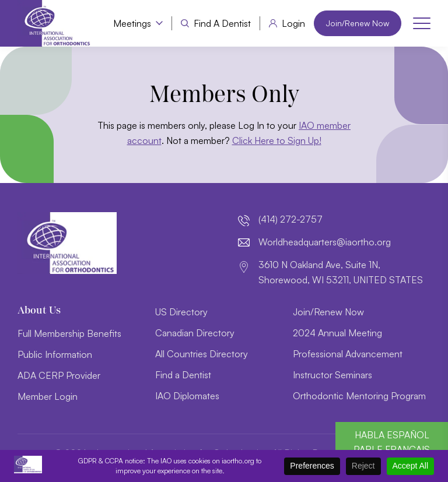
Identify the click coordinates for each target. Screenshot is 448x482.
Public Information (55, 354)
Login (293, 23)
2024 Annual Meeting (337, 333)
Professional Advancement (348, 354)
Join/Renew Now (358, 23)
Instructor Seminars (332, 375)
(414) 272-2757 (290, 219)
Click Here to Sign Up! (277, 140)
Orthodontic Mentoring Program (359, 396)
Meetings (132, 23)
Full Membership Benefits (69, 333)
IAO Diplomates (187, 396)
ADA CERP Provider (59, 375)
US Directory (181, 312)
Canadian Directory (195, 333)
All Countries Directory (202, 354)
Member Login (48, 396)
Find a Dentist (222, 23)
